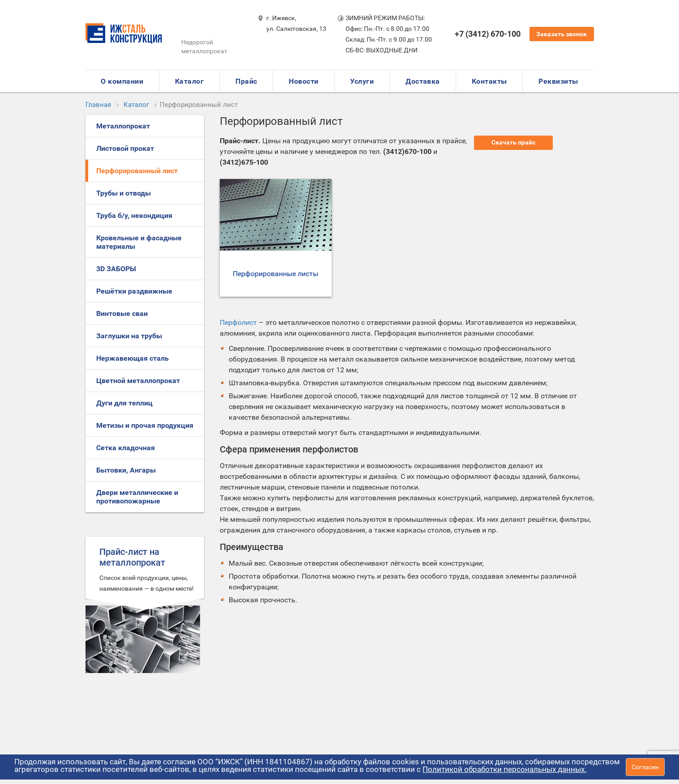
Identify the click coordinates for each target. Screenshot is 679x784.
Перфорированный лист (137, 171)
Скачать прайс (513, 142)
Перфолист (238, 322)
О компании (122, 81)
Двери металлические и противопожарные (137, 497)
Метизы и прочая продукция (145, 425)
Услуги (362, 81)
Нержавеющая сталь (132, 358)
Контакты (489, 81)
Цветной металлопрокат (138, 381)
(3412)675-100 (244, 162)
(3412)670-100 (407, 151)
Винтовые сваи (122, 313)
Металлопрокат (123, 126)
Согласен (645, 767)
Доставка (423, 81)
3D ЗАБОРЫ (116, 269)
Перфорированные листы (275, 274)
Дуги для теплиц (124, 403)
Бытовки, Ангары (126, 470)
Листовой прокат (125, 148)
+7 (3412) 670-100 (488, 34)
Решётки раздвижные (134, 291)
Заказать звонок (562, 34)
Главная (98, 105)
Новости (303, 81)
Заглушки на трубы (129, 336)
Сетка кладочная (126, 448)
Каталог (189, 81)
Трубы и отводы (124, 193)
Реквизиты (558, 81)
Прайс (246, 81)
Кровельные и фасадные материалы (139, 242)
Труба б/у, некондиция (134, 215)
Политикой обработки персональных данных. (504, 769)
